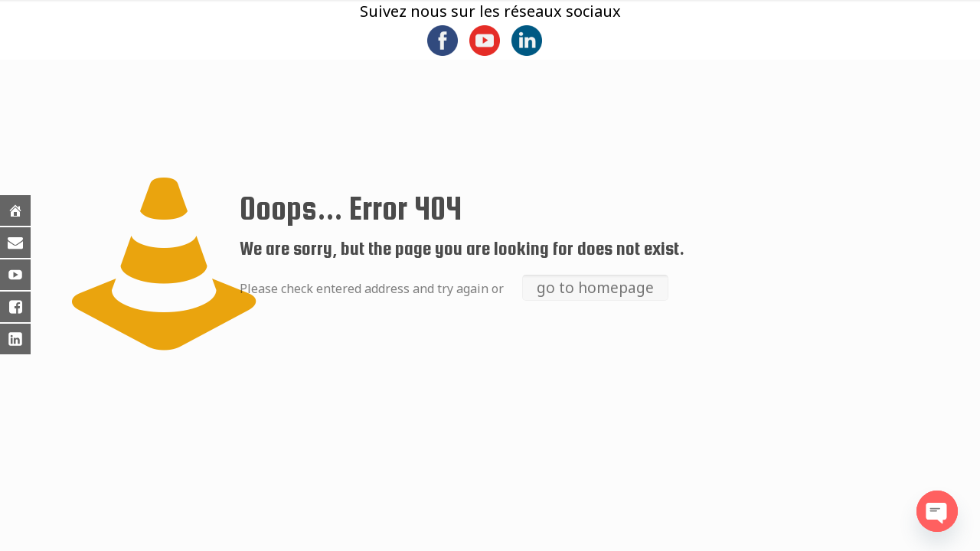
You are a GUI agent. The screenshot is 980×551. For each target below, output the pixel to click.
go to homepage (595, 288)
